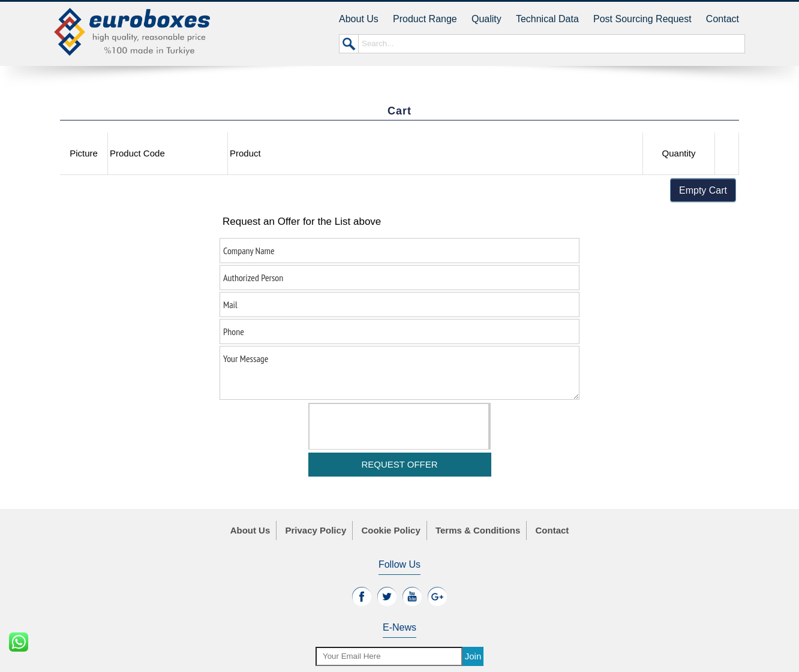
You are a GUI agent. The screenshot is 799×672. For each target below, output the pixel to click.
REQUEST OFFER (399, 464)
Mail (400, 305)
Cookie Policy (391, 530)
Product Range (425, 19)
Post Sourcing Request (642, 19)
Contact (723, 19)
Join (473, 656)
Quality (486, 19)
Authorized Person (400, 278)
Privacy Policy (316, 530)
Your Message (400, 373)
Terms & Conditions (478, 530)
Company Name (400, 251)
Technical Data (547, 19)
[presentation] (401, 427)
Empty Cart (703, 190)
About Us (359, 19)
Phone (400, 332)
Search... (552, 44)
